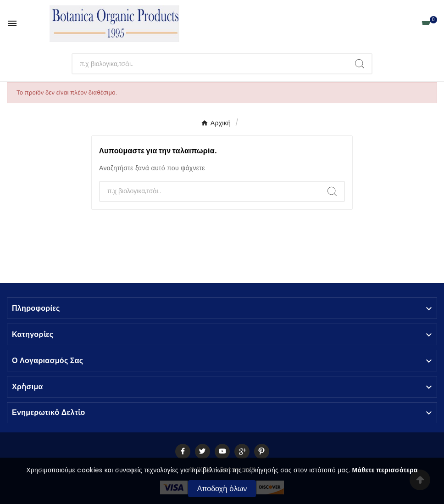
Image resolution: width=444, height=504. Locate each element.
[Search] (360, 64)
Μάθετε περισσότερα (385, 470)
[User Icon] (405, 24)
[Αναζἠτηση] (210, 64)
